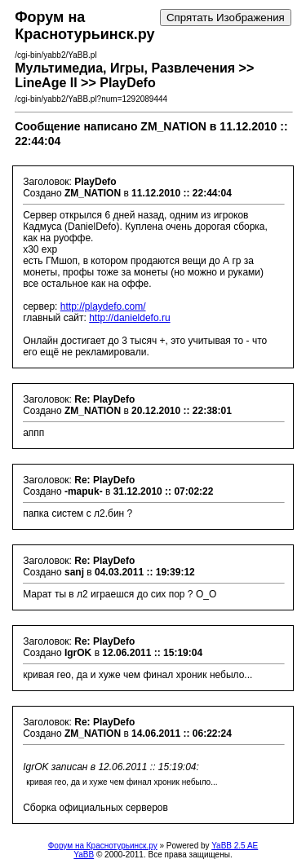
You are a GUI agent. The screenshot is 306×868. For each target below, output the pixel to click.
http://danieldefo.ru (129, 318)
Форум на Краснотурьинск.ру (103, 846)
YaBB (84, 855)
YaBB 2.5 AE (235, 846)
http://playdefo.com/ (103, 306)
